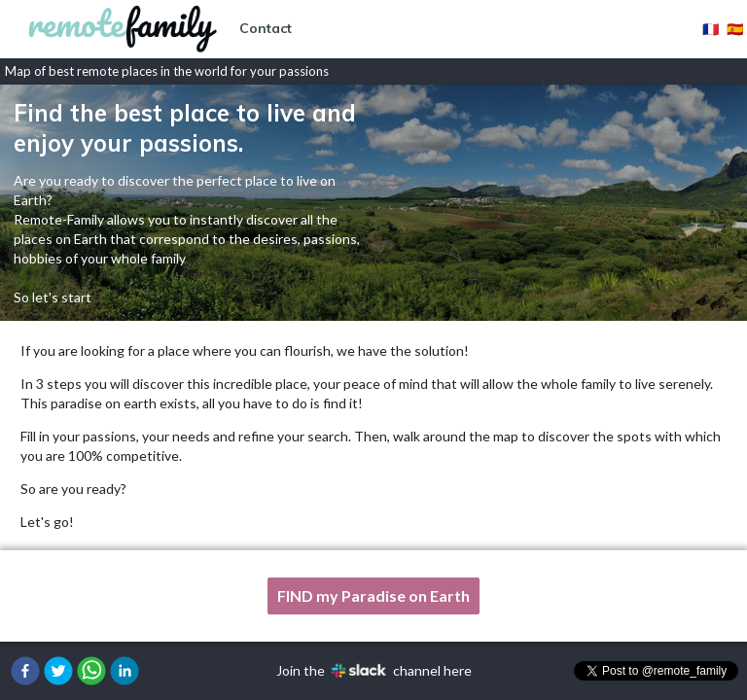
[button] (25, 671)
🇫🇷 (711, 29)
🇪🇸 (735, 29)
